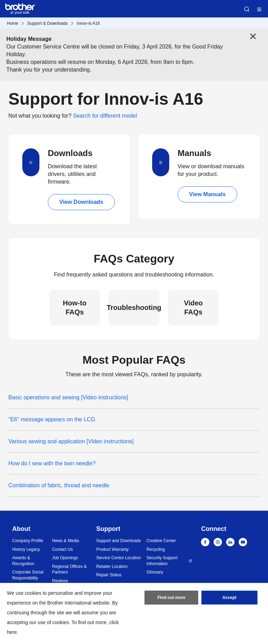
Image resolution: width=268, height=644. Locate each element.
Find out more (171, 598)
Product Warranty (113, 549)
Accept (229, 598)
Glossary (155, 572)
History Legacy (26, 549)
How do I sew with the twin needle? (52, 463)
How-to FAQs (75, 308)
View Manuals (207, 194)
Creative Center (161, 541)
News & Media (65, 541)
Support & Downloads (47, 23)
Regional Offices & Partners (69, 569)
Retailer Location (112, 567)
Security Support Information (162, 561)
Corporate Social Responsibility (28, 575)
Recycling (156, 549)
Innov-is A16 (88, 23)
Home (13, 23)
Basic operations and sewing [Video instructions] (68, 397)
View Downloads (81, 202)
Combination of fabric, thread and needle (59, 485)
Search (247, 9)
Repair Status (109, 575)
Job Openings (65, 558)
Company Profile (28, 541)
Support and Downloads (119, 541)
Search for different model (105, 116)
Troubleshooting (134, 308)
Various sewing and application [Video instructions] (71, 441)
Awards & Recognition (23, 561)
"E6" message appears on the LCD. (52, 419)
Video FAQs (193, 308)
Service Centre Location (119, 558)
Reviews (60, 581)
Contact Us (62, 549)
